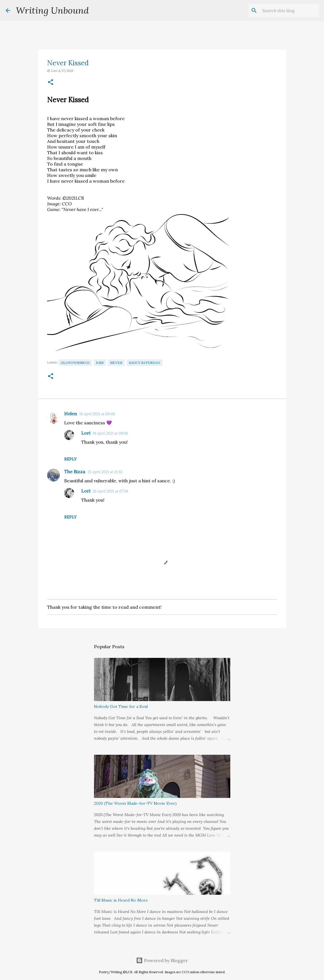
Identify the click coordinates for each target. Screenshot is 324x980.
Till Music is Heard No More (121, 900)
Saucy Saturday (145, 363)
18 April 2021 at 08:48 (110, 433)
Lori (86, 433)
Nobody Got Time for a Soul (121, 706)
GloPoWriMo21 (75, 363)
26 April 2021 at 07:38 (110, 491)
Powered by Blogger (162, 960)
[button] (51, 83)
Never (116, 363)
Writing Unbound (52, 10)
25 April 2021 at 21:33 (105, 472)
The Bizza (75, 472)
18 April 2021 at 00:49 (97, 414)
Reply (70, 459)
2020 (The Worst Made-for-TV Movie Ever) (135, 803)
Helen (71, 414)
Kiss (100, 363)
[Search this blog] (290, 11)
